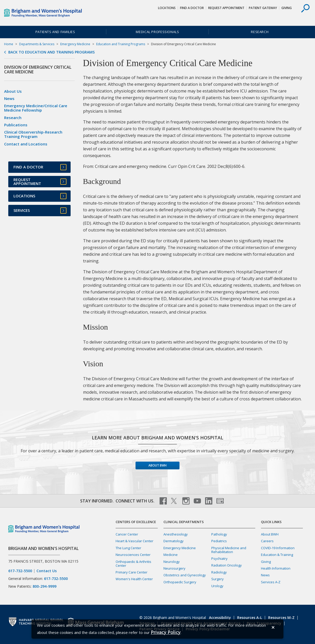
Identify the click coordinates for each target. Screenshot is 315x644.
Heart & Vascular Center (134, 541)
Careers (267, 541)
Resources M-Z (281, 618)
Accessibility (220, 618)
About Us (13, 91)
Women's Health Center (134, 579)
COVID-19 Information (278, 548)
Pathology (219, 534)
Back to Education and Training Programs (51, 52)
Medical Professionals (157, 32)
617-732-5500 (20, 571)
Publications (16, 125)
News (9, 98)
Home (9, 44)
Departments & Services (37, 44)
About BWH (157, 465)
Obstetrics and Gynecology (185, 575)
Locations (167, 8)
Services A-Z (271, 582)
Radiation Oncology (227, 565)
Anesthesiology (176, 534)
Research (260, 32)
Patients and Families (55, 32)
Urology (217, 586)
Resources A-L (250, 618)
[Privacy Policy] (166, 632)
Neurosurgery (174, 568)
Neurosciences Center (133, 555)
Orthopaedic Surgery (180, 582)
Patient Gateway (263, 8)
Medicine (171, 555)
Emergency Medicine (75, 44)
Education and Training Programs (121, 44)
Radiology (219, 572)
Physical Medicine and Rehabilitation (229, 550)
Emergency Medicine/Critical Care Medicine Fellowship (36, 108)
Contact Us (47, 571)
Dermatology (174, 541)
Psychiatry (219, 558)
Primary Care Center (132, 572)
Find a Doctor (192, 8)
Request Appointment (226, 8)
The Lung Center (128, 548)
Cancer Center (127, 534)
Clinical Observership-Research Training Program (33, 134)
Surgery (218, 579)
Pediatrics (219, 541)
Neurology (172, 562)
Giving (287, 8)
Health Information (276, 568)
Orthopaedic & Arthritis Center (133, 564)
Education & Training (277, 555)
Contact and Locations (26, 144)
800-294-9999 (44, 586)
